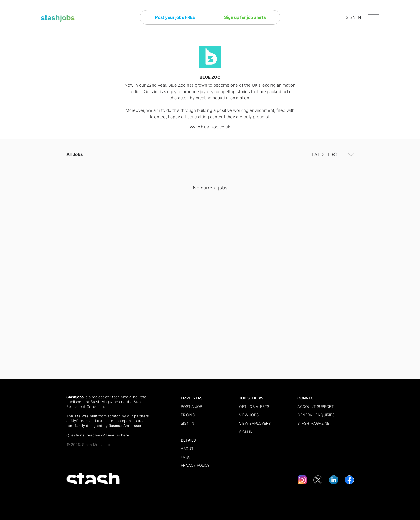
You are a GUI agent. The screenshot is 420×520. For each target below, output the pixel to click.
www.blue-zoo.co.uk (210, 127)
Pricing (188, 415)
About (187, 449)
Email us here (117, 435)
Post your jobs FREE (175, 17)
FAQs (186, 457)
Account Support (316, 406)
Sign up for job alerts (245, 17)
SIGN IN (353, 17)
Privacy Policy (195, 465)
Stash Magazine (104, 402)
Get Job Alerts (254, 406)
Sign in (188, 423)
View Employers (255, 423)
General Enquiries (316, 415)
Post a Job (191, 406)
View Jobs (249, 415)
